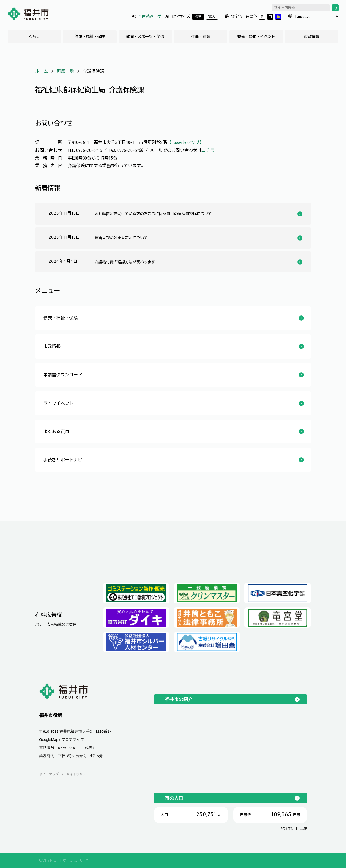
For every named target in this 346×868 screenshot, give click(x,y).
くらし (34, 37)
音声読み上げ (149, 16)
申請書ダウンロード (63, 375)
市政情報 (312, 37)
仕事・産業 (201, 37)
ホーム (42, 71)
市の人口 (174, 798)
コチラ (208, 150)
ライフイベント (58, 403)
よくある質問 (56, 432)
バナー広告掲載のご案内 (56, 624)
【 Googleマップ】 (185, 142)
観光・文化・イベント (256, 37)
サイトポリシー (78, 774)
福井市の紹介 (179, 699)
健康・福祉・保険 (90, 37)
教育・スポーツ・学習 (145, 37)
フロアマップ (73, 740)
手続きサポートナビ (63, 460)
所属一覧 (65, 71)
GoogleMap (49, 740)
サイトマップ (49, 774)
